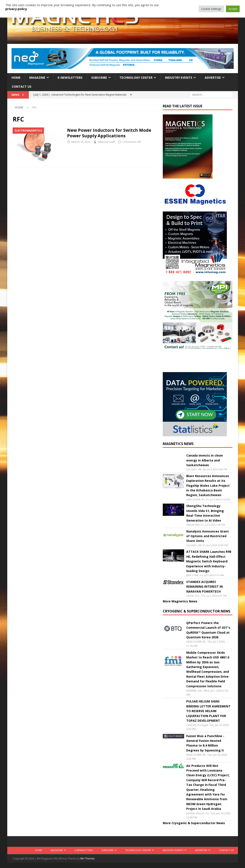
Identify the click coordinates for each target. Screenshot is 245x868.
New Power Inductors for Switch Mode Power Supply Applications (109, 133)
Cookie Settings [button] (211, 9)
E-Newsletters (70, 78)
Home (16, 78)
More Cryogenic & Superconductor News (194, 823)
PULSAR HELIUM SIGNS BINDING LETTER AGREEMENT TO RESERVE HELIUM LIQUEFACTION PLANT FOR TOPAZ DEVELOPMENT (208, 711)
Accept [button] (233, 9)
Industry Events (179, 78)
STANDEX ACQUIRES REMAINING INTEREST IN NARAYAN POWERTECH (205, 587)
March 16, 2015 (81, 142)
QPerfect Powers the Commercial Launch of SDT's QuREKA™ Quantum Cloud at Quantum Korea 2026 (208, 630)
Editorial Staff (106, 142)
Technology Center (136, 78)
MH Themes (87, 858)
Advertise (213, 78)
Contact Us (22, 87)
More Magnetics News (180, 601)
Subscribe (99, 78)
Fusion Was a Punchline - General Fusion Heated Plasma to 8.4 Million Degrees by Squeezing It (205, 743)
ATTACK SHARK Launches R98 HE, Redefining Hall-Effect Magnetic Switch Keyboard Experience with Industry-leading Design (209, 561)
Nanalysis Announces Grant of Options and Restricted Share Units (208, 536)
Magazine (37, 78)
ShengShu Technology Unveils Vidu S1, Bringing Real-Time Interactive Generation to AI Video (205, 513)
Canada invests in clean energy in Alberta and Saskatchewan (205, 460)
